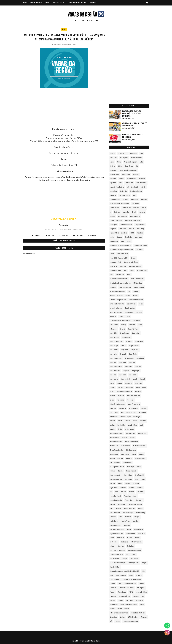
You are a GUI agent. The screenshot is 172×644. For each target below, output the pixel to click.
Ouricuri (127, 483)
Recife (129, 529)
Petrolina (113, 504)
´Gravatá (112, 154)
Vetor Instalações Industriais (119, 613)
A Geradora (134, 154)
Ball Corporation (115, 200)
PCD (111, 492)
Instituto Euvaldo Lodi (134, 396)
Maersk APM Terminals (116, 433)
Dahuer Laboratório (116, 271)
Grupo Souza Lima (115, 371)
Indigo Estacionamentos (125, 392)
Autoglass (113, 195)
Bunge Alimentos (135, 216)
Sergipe (125, 559)
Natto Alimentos (115, 463)
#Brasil (48, 230)
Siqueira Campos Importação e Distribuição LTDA (124, 571)
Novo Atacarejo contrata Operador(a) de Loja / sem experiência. (132, 114)
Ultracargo (140, 600)
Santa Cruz (130, 546)
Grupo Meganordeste (116, 358)
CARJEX (132, 233)
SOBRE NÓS (92, 3)
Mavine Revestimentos (117, 450)
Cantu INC (132, 229)
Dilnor (129, 275)
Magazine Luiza (131, 433)
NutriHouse (129, 479)
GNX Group (132, 325)
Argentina (113, 183)
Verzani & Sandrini (123, 609)
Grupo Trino (122, 375)
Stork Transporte (115, 580)
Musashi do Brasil (140, 458)
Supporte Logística (130, 584)
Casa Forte (128, 237)
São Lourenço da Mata (116, 554)
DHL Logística (120, 275)
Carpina (112, 237)
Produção (137, 517)
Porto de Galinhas (115, 513)
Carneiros (140, 233)
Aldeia (120, 166)
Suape (120, 584)
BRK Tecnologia (122, 216)
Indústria (113, 396)
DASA (126, 271)
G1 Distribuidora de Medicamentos (120, 321)
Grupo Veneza (114, 379)
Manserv (125, 438)
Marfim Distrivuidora (132, 442)
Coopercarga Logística (131, 262)
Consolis (134, 258)
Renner (112, 538)
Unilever (112, 609)
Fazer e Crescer (131, 304)
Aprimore (136, 174)
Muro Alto (129, 458)
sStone (131, 575)
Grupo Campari (127, 337)
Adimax (119, 162)
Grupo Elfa (129, 342)
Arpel (120, 183)
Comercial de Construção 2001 (119, 258)
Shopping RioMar (115, 567)
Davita (132, 271)
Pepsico (124, 492)
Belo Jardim (135, 200)
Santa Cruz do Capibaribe (117, 550)
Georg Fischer (114, 325)
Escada (135, 296)
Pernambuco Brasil (115, 496)
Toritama (136, 596)
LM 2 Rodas (143, 421)
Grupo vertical (125, 379)
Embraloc (136, 291)
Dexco (112, 275)
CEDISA (129, 241)
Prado (121, 517)
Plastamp (118, 509)
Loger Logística (132, 425)
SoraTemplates (83, 641)
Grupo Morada (129, 358)
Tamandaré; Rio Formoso (127, 588)
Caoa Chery (141, 229)
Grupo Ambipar (125, 333)
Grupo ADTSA (114, 333)
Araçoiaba (113, 179)
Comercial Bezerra (122, 254)
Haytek (112, 383)
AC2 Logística (124, 158)
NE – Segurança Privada (117, 467)
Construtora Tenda (116, 262)
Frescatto (113, 316)
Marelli (132, 438)
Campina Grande (140, 225)
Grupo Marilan (133, 354)
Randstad (135, 521)
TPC (143, 596)
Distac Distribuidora (137, 279)
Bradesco (117, 212)
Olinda (143, 479)
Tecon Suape (122, 592)
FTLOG (128, 316)
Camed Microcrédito (126, 225)
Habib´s (143, 379)
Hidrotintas (129, 383)
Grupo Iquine (125, 350)
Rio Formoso (125, 542)
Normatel (113, 471)
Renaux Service (130, 534)
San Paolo (121, 546)
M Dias (120, 429)
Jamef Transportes (134, 404)
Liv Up (135, 421)
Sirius (144, 571)
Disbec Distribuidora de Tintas (119, 279)
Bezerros (144, 200)
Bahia (135, 195)
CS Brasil (123, 266)
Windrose (123, 617)
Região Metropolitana (116, 534)
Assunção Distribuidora (117, 187)
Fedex (141, 304)
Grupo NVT (113, 362)
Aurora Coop (113, 191)
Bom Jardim (135, 204)
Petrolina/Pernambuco (135, 504)
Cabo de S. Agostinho (116, 220)
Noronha (121, 471)
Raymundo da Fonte (116, 525)
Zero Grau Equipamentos (130, 621)
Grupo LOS (123, 354)
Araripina (121, 179)
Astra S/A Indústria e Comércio (136, 187)
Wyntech (144, 617)
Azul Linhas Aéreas (124, 195)
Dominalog (113, 287)
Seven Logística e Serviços (118, 563)
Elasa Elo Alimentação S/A (117, 291)
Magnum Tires (142, 433)
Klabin (116, 412)
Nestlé (139, 467)
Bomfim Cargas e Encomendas (131, 208)
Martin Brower (114, 446)
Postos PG (113, 517)
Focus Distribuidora (116, 312)
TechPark (113, 592)
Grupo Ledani (114, 354)
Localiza (112, 425)
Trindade (121, 600)
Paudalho (132, 488)
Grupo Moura (140, 358)
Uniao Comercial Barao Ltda (129, 605)
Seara (128, 554)
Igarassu (121, 387)
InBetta (112, 392)
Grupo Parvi (128, 367)
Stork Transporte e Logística (132, 580)
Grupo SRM (126, 371)
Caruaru (120, 237)
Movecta (142, 454)
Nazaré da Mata (128, 463)
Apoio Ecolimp (126, 174)
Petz (111, 509)
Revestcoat (120, 538)
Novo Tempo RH (140, 475)
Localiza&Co (121, 425)
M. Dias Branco (129, 429)
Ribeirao (138, 538)
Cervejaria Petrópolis (140, 245)
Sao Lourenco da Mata (134, 550)
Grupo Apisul (136, 333)
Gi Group (123, 325)
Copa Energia (114, 266)
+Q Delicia (121, 154)
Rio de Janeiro (114, 542)
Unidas (142, 605)
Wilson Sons (113, 617)
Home (25, 3)
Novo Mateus (128, 475)
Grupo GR (124, 346)
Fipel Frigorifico (130, 308)
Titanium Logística (124, 596)
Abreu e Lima (113, 158)
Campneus (113, 229)
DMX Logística (138, 283)
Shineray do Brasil (134, 563)
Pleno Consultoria (130, 509)
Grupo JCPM (135, 350)
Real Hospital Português (117, 529)
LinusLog (128, 421)
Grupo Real (138, 367)
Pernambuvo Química (116, 500)
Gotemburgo (113, 329)
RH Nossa (130, 538)
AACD (141, 154)
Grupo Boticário (114, 337)
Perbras (131, 492)
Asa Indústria (129, 183)
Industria (138, 392)
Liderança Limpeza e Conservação (130, 417)
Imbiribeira (130, 387)
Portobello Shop (140, 513)
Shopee (144, 563)
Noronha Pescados (132, 471)
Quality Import (114, 521)
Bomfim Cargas (114, 208)
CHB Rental (139, 250)
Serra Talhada (134, 559)
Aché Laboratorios (137, 158)
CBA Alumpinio (114, 241)
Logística (113, 429)
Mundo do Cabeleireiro (116, 458)
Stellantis (139, 575)
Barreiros (125, 200)
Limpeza (120, 421)
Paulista (140, 488)
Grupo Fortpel (114, 346)
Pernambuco (140, 492)
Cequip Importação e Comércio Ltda (120, 245)
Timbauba (113, 596)
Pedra (117, 492)
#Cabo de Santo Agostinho (61, 230)
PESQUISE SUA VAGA (60, 3)
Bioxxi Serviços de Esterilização (119, 204)
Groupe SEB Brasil (133, 329)
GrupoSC (135, 379)
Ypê (111, 621)
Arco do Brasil (131, 179)
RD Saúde (127, 525)
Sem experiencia (115, 559)
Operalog (112, 483)
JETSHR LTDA (122, 408)
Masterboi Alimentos (139, 446)
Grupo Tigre (136, 371)
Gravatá (123, 329)
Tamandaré (113, 588)
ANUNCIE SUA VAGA (36, 3)
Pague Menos (114, 488)
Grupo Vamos (133, 375)
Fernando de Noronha (116, 308)
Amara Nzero (114, 170)
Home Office (139, 383)
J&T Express (131, 400)
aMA (137, 166)
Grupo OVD (132, 362)
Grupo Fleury (139, 342)
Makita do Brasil (115, 438)
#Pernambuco (77, 230)
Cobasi (112, 254)
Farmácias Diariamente (117, 304)
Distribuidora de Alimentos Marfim (120, 283)
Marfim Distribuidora (116, 442)
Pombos (140, 509)
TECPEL (131, 592)
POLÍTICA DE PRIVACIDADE (78, 3)
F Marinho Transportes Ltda (118, 300)
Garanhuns (137, 321)
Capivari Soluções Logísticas (118, 233)
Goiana (140, 325)
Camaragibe (113, 225)
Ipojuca (112, 400)
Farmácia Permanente (136, 300)
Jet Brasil (113, 408)
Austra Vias (124, 191)
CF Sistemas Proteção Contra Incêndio (121, 250)
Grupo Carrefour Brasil (117, 342)
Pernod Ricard (129, 500)
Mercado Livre (114, 454)
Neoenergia (130, 467)
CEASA (123, 241)
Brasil (64, 29)
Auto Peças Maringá (136, 191)
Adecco (112, 162)
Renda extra (141, 534)
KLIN (122, 412)
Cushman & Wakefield (135, 266)
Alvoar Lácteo (129, 166)
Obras (137, 479)
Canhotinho (122, 229)
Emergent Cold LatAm (116, 296)
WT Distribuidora (133, 617)
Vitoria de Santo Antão (138, 613)
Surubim (141, 584)
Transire (112, 600)
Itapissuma (120, 400)
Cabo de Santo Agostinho (133, 220)
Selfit (134, 554)
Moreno (134, 454)
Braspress (142, 212)
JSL (111, 412)
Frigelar (121, 316)
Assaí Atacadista (141, 183)
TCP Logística (141, 588)
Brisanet (112, 216)
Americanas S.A (114, 174)
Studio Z (112, 584)
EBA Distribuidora (139, 287)
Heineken (119, 383)
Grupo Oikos (122, 362)
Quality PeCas (126, 521)
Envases (128, 296)
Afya (142, 162)
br (110, 212)
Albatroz (112, 166)
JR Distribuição (134, 408)
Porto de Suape (128, 513)
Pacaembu (136, 483)
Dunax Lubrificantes (125, 287)
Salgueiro (113, 546)
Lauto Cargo (142, 412)
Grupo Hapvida (114, 350)
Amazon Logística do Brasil (128, 170)
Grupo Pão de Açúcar (116, 367)
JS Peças (144, 408)
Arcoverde (142, 179)
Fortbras (139, 312)
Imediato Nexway (141, 387)
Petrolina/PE (122, 504)
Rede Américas (138, 529)
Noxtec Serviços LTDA (116, 479)
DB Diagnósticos (142, 271)
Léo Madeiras (114, 417)
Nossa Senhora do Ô (116, 475)
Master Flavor (126, 446)
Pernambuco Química (130, 496)
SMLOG (112, 575)
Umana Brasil (114, 605)
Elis (129, 291)
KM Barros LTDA (131, 412)
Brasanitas (126, 212)
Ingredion (121, 396)
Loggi (141, 425)
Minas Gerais (125, 454)
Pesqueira (139, 500)
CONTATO (48, 3)
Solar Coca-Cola (121, 575)
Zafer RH (117, 621)
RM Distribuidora (137, 542)
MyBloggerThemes (95, 641)
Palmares (123, 488)
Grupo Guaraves (134, 346)
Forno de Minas (129, 312)
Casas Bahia (138, 237)
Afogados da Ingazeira (131, 162)
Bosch (144, 208)
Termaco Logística (141, 592)
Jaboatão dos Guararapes (118, 404)
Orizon (120, 483)
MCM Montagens (131, 450)
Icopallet (112, 387)
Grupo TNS (113, 375)
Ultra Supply (130, 600)
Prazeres (128, 517)
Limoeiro (112, 421)
